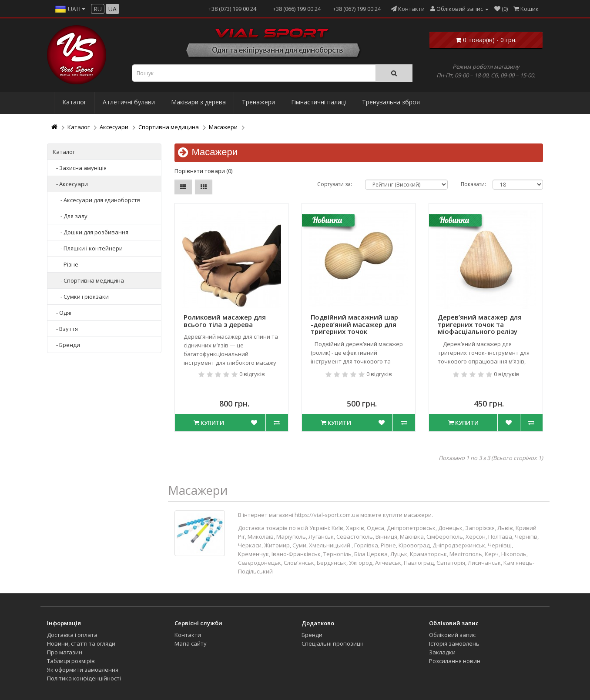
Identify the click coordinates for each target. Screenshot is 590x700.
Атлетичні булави (129, 102)
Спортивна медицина (169, 127)
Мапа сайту (191, 643)
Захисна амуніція (83, 168)
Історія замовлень (454, 643)
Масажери (223, 127)
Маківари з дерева (198, 102)
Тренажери (258, 102)
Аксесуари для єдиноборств (102, 200)
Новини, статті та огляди (81, 643)
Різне (71, 264)
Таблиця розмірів (71, 661)
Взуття (69, 329)
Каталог (74, 102)
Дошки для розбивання (96, 232)
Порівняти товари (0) (203, 171)
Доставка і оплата (72, 635)
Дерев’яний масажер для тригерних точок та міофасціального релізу (480, 324)
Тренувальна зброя (391, 102)
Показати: (473, 184)
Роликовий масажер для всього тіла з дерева (225, 321)
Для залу (75, 216)
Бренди (70, 345)
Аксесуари (114, 127)
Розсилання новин (455, 661)
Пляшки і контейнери (93, 248)
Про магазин (65, 652)
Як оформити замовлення (83, 670)
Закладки (442, 652)
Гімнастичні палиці (318, 102)
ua (112, 9)
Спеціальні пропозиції (332, 643)
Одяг (66, 313)
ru (98, 9)
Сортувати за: (335, 184)
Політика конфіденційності (84, 678)
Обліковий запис (452, 635)
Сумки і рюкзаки (86, 297)
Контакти (188, 635)
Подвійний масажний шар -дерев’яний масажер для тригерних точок (354, 324)
